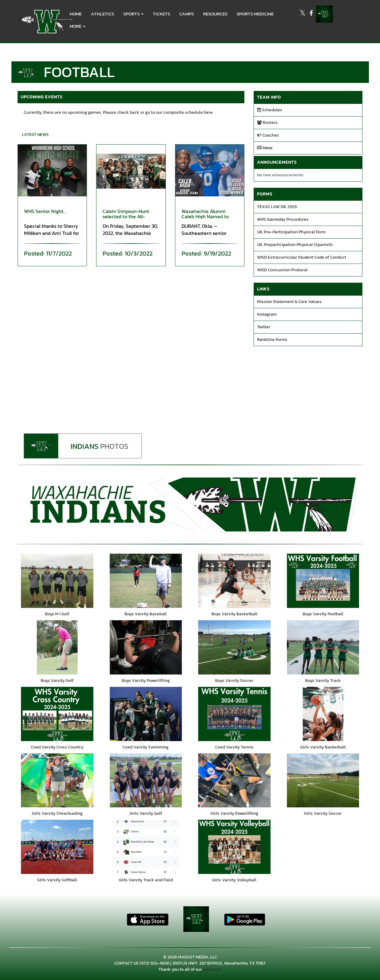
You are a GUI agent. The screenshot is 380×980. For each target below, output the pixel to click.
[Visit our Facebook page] (311, 14)
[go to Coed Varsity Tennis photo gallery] (235, 716)
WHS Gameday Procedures (283, 219)
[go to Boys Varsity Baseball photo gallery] (146, 581)
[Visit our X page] (303, 14)
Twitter (264, 327)
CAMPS (187, 14)
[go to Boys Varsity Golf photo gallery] (57, 648)
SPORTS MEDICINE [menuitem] (255, 14)
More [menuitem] (78, 26)
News (265, 148)
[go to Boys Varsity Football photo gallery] (323, 581)
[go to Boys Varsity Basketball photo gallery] (235, 581)
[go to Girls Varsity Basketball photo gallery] (323, 716)
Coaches (268, 135)
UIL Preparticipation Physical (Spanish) (295, 245)
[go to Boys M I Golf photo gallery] (57, 581)
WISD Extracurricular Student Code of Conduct (302, 257)
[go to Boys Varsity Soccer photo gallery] (235, 648)
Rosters (267, 123)
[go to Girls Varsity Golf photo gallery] (146, 783)
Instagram (267, 314)
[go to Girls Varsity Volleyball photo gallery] (235, 850)
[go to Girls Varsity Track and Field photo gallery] (146, 850)
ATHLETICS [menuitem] (102, 14)
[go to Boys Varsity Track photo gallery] (323, 648)
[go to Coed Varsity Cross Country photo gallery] (57, 716)
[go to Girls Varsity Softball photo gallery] (57, 850)
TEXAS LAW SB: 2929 (277, 207)
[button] (133, 14)
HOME (76, 14)
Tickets (161, 14)
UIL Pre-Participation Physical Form (291, 232)
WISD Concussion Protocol (282, 270)
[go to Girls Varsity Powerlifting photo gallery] (235, 783)
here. (209, 112)
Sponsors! (212, 973)
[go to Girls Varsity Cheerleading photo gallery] (57, 783)
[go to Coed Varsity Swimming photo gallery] (146, 716)
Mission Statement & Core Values (289, 302)
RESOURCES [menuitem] (215, 14)
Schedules (270, 110)
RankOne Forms (272, 340)
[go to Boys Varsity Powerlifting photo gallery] (146, 648)
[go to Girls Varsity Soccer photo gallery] (323, 783)
